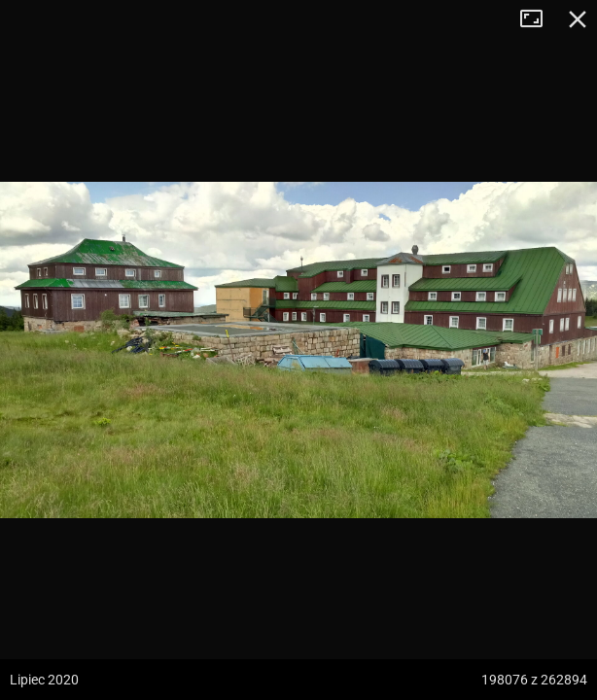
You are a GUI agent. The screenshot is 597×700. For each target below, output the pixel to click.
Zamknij (578, 19)
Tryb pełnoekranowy (539, 19)
